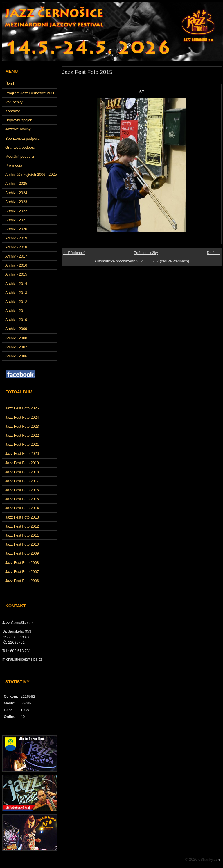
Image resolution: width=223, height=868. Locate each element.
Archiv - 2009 (16, 329)
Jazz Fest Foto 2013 (22, 517)
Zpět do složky (146, 253)
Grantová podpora (20, 147)
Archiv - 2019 (16, 238)
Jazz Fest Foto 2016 (22, 490)
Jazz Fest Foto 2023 (22, 426)
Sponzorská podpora (22, 138)
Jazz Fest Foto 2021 (22, 444)
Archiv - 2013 (16, 293)
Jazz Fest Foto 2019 (22, 463)
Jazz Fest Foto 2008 (22, 563)
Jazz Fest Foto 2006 (22, 581)
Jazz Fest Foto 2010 (22, 544)
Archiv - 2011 (16, 311)
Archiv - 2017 (16, 256)
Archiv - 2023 (16, 202)
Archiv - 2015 (16, 274)
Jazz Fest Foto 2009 (22, 553)
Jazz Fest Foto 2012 (22, 526)
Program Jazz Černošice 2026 (30, 93)
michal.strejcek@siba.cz (22, 659)
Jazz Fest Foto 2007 (22, 572)
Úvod (10, 84)
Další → (213, 253)
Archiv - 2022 (16, 211)
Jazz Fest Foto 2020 (22, 453)
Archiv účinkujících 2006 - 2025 (31, 174)
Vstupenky (14, 102)
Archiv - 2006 (16, 356)
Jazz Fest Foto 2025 (22, 408)
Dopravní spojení (19, 120)
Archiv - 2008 (16, 338)
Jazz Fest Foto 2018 (22, 472)
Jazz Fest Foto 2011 (22, 535)
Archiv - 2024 (16, 193)
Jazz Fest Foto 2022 (22, 435)
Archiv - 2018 (16, 247)
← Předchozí (74, 253)
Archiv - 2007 (16, 347)
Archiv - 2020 (16, 229)
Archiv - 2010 (16, 320)
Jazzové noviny (18, 129)
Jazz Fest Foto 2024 (22, 417)
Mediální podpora (20, 156)
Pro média (14, 165)
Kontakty (12, 111)
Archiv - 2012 (16, 302)
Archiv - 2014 (16, 284)
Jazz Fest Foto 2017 (22, 481)
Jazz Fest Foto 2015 (22, 499)
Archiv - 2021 (16, 220)
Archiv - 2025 (16, 183)
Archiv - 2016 (16, 265)
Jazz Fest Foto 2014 (22, 508)
